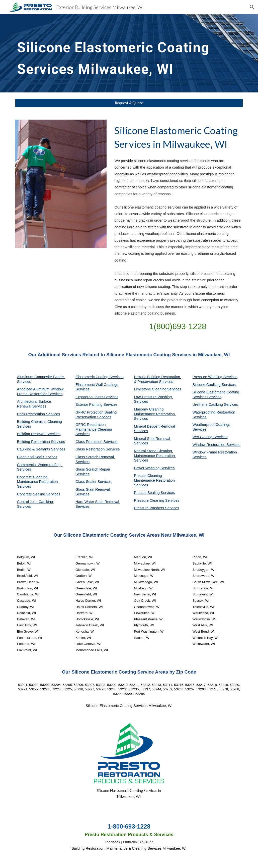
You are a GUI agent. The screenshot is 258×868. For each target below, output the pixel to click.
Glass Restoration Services (98, 449)
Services (174, 389)
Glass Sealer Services (94, 482)
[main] (119, 53)
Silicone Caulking (207, 385)
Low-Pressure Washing (153, 397)
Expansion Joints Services (97, 397)
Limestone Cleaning (150, 389)
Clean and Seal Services (37, 457)
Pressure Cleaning (150, 500)
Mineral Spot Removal (152, 439)
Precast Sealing (147, 493)
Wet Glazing (203, 437)
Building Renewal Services (39, 434)
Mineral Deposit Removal (155, 426)
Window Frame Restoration (215, 452)
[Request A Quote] (129, 103)
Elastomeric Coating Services (99, 377)
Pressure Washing (208, 377)
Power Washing (147, 468)
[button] (252, 7)
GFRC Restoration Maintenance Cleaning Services (94, 429)
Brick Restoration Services (39, 414)
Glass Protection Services (97, 442)
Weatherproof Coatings (212, 425)
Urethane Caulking (208, 404)
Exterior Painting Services (97, 404)
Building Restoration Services (41, 442)
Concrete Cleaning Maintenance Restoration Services (38, 482)
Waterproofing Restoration (214, 412)
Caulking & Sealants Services (41, 449)
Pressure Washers (149, 508)
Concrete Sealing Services (39, 494)
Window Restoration (209, 445)
